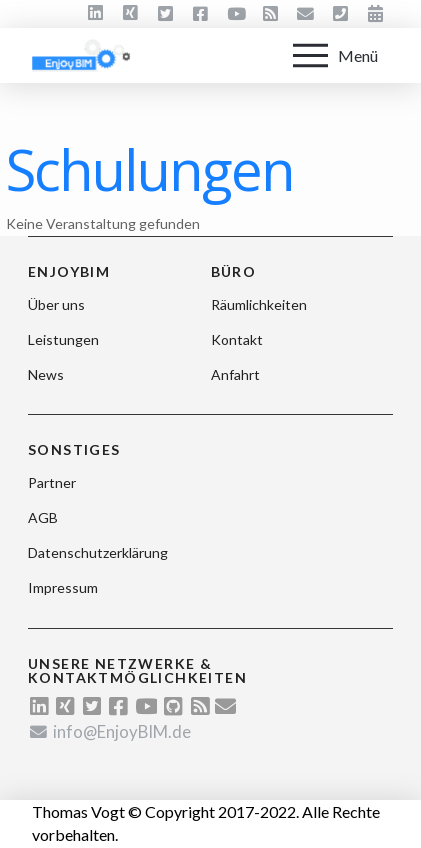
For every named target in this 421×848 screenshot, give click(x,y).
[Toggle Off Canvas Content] (335, 55)
